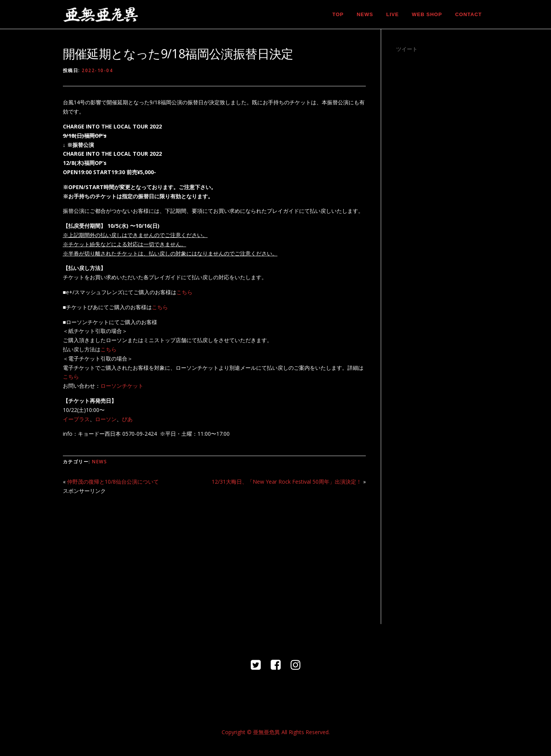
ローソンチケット (122, 386)
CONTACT (469, 14)
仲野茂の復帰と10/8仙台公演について (113, 482)
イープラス (76, 419)
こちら (184, 292)
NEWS (365, 14)
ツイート (407, 49)
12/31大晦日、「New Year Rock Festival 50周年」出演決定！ (287, 482)
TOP (338, 14)
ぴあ (127, 419)
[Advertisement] (214, 555)
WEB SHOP (427, 14)
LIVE (392, 14)
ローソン (106, 419)
